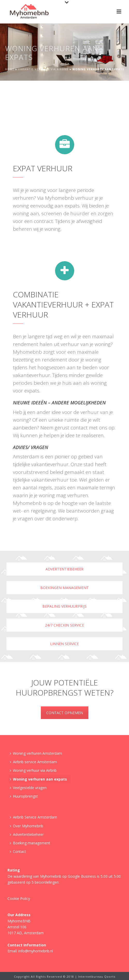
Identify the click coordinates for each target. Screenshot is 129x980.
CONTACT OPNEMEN (65, 713)
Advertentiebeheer (64, 569)
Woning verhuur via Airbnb (33, 770)
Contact (18, 851)
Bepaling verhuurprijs (64, 606)
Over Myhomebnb (26, 826)
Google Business (82, 876)
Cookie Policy (19, 898)
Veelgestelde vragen (28, 788)
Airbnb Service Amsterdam (33, 817)
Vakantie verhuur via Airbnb (43, 69)
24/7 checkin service (64, 625)
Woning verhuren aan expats (38, 779)
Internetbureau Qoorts (97, 977)
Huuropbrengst (24, 796)
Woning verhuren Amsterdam (36, 753)
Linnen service (64, 644)
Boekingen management (64, 588)
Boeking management (30, 843)
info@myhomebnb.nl (36, 951)
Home (10, 69)
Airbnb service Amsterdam (33, 762)
